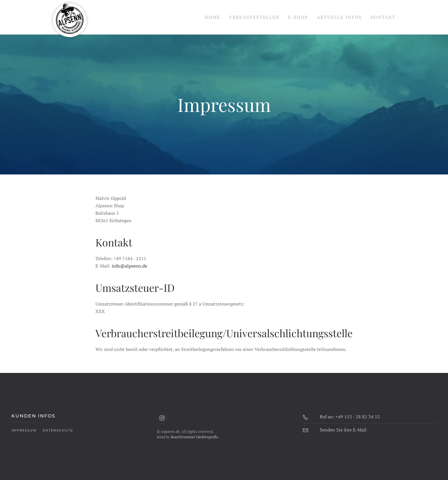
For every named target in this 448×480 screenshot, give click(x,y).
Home (212, 17)
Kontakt (383, 17)
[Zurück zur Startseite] (70, 17)
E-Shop (298, 17)
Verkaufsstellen (254, 17)
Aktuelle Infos (339, 17)
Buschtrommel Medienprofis (194, 437)
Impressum (24, 430)
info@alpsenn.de (129, 266)
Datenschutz (58, 430)
